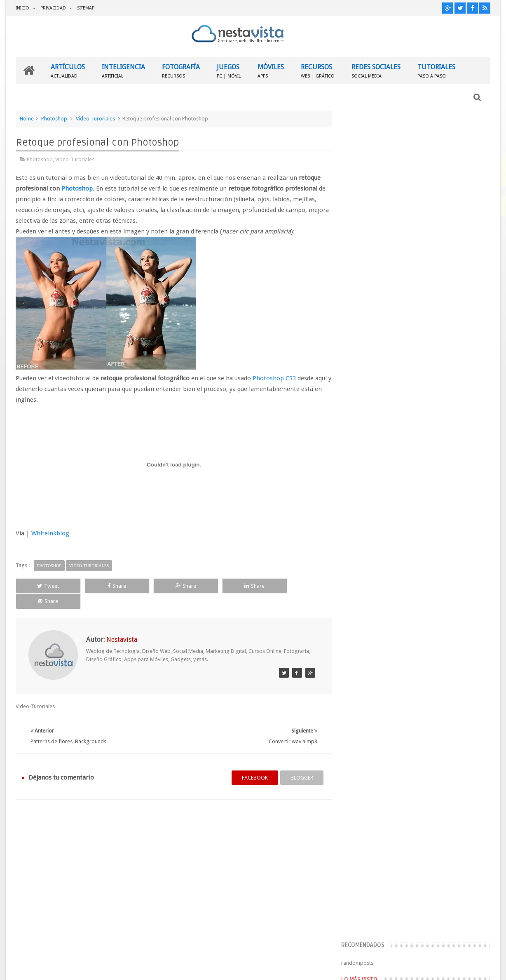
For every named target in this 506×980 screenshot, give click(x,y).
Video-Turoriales (95, 119)
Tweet (46, 585)
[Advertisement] (419, 174)
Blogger (420, 967)
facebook (252, 762)
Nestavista (108, 967)
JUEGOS (229, 70)
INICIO (22, 8)
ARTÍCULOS (68, 70)
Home (27, 119)
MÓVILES (271, 70)
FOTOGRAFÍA (181, 70)
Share (109, 585)
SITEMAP (86, 8)
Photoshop (54, 119)
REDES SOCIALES (376, 70)
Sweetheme (477, 967)
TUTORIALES (436, 70)
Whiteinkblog (50, 533)
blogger (299, 762)
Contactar (470, 821)
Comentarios (371, 643)
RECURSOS (318, 70)
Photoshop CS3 (274, 378)
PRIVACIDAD (53, 8)
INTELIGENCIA (123, 70)
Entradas (366, 630)
